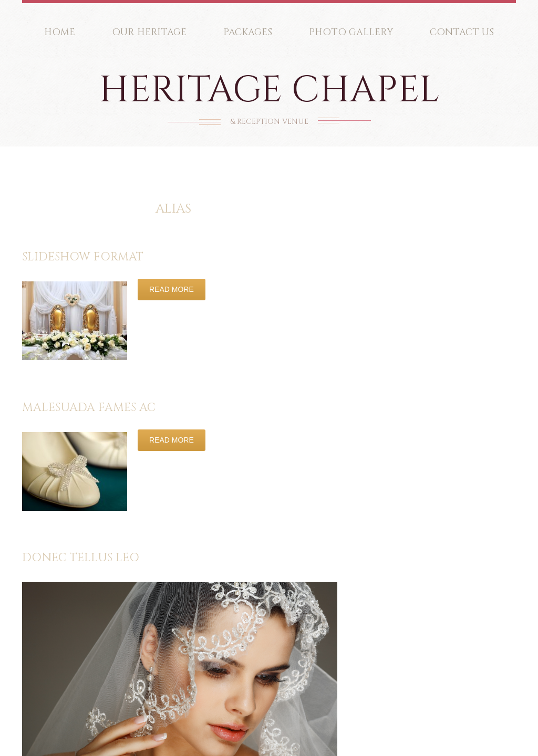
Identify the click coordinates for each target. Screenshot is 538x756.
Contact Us (462, 32)
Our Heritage (149, 32)
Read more (172, 289)
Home (60, 32)
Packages (248, 32)
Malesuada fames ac (89, 408)
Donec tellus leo (81, 558)
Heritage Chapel (269, 90)
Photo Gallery (351, 32)
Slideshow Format (83, 257)
